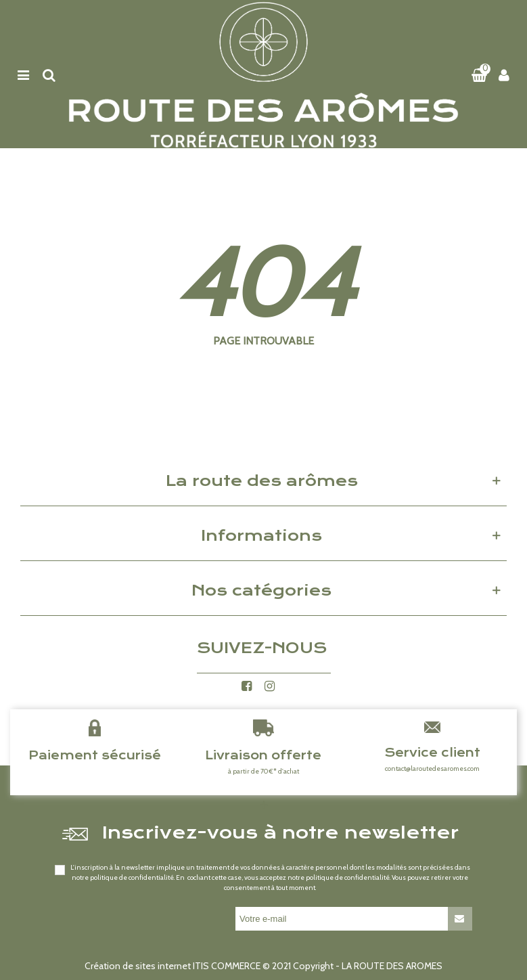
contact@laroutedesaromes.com (432, 769)
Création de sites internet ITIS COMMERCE (173, 966)
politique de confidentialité (132, 877)
